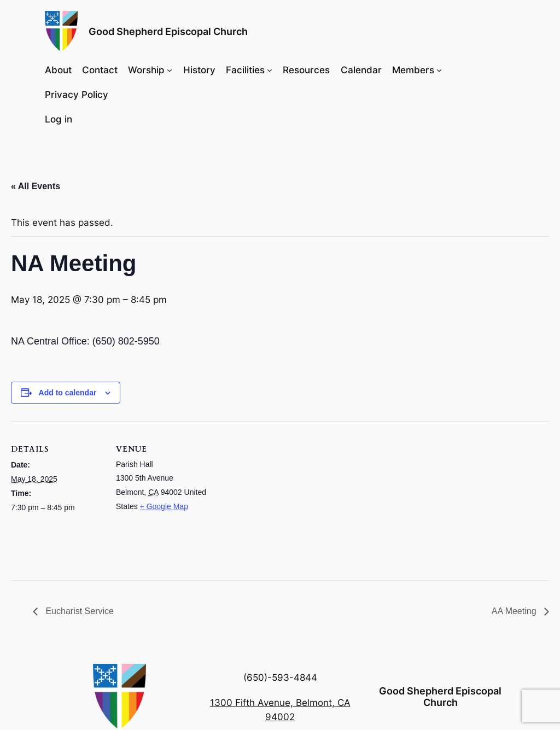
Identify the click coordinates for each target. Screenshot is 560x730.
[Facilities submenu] (270, 69)
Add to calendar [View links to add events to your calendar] (68, 393)
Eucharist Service (78, 611)
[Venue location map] (279, 497)
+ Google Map (164, 506)
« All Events (36, 186)
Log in (59, 119)
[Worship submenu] (170, 69)
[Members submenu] (439, 69)
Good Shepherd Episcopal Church (168, 31)
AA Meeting (515, 611)
